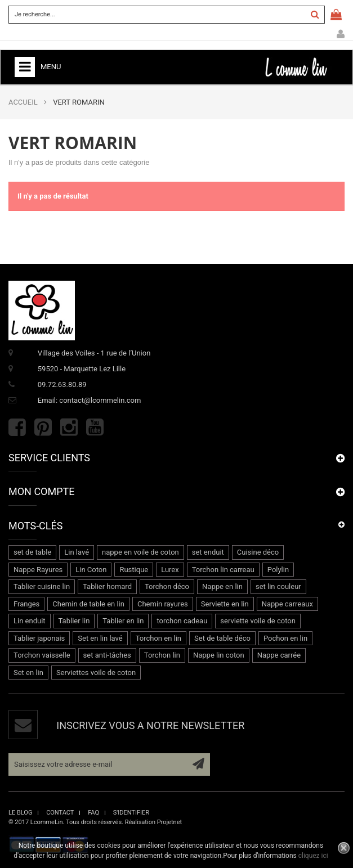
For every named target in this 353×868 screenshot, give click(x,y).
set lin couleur (278, 586)
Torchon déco (167, 586)
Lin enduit (30, 621)
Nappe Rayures (38, 570)
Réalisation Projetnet (153, 822)
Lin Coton (91, 570)
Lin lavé (77, 552)
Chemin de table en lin (88, 604)
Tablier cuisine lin (42, 586)
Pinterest (43, 427)
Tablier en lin (123, 621)
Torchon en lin (158, 638)
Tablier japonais (39, 638)
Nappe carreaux (287, 604)
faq (93, 813)
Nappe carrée (279, 655)
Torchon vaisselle (42, 655)
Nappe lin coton (219, 655)
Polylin (278, 570)
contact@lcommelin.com (100, 400)
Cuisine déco (258, 552)
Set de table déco (222, 638)
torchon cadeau (182, 621)
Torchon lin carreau (223, 570)
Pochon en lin (285, 638)
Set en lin (28, 673)
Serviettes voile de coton (96, 673)
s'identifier (131, 813)
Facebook (17, 427)
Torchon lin (162, 655)
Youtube (95, 427)
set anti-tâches (107, 655)
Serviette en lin (225, 604)
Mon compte (341, 34)
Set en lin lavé (100, 638)
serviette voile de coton (258, 621)
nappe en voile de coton (140, 552)
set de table (32, 552)
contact (60, 813)
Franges (26, 604)
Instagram (69, 427)
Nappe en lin (222, 586)
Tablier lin (74, 621)
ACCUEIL (23, 102)
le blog (20, 813)
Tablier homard (107, 586)
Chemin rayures (163, 604)
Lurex (170, 570)
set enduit (208, 552)
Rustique (134, 570)
